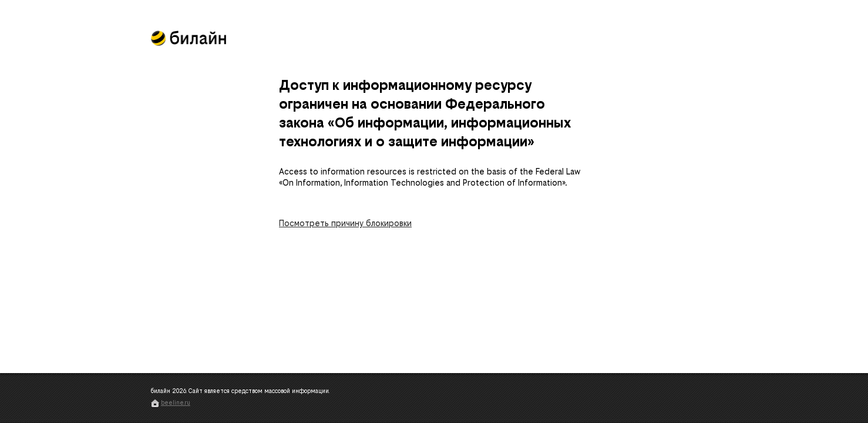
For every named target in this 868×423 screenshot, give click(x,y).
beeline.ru (176, 403)
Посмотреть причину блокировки (345, 224)
